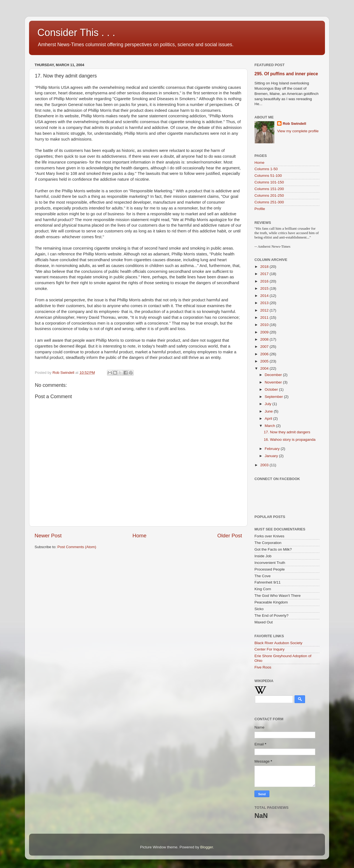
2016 (265, 281)
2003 (265, 465)
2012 (265, 310)
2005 (265, 361)
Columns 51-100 (268, 176)
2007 (265, 347)
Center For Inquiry (270, 649)
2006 (265, 354)
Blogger (207, 847)
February (273, 449)
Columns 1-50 (266, 169)
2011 (265, 318)
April (269, 419)
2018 (265, 267)
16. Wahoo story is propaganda (290, 440)
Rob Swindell (294, 124)
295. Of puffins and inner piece (286, 74)
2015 (265, 288)
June (269, 411)
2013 (265, 303)
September (274, 397)
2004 (265, 368)
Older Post (230, 536)
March (270, 426)
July (269, 404)
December (274, 375)
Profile (260, 209)
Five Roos (263, 667)
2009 (265, 332)
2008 (265, 339)
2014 (265, 296)
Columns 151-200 (269, 189)
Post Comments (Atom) (77, 547)
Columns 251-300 (269, 202)
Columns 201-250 (269, 195)
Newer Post (48, 536)
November (274, 382)
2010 (265, 325)
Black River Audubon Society (278, 643)
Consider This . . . (76, 33)
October (272, 389)
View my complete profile (298, 131)
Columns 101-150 (269, 182)
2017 (265, 274)
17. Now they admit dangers (287, 432)
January (272, 456)
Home (139, 536)
